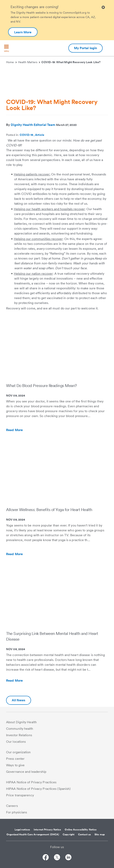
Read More (23, 430)
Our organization (18, 752)
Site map (100, 834)
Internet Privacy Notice (47, 830)
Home (11, 62)
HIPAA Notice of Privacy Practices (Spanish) (38, 789)
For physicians (17, 812)
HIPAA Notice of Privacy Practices (31, 782)
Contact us (84, 834)
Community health (20, 729)
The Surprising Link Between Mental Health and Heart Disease (52, 636)
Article (40, 135)
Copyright (69, 834)
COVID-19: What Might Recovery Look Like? (71, 62)
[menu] (6, 49)
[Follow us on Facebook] (46, 858)
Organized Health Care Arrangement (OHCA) (33, 834)
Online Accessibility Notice (81, 830)
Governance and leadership (26, 772)
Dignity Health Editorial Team (33, 125)
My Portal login (86, 48)
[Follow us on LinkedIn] (68, 858)
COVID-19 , (27, 135)
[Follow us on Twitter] (57, 858)
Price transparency (20, 795)
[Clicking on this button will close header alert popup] (103, 7)
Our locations (16, 742)
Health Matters (29, 62)
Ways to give (15, 765)
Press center (15, 759)
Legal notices (22, 830)
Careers (12, 806)
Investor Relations (19, 735)
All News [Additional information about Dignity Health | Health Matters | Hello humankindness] (19, 700)
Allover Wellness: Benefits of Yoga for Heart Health (49, 510)
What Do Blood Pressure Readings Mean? (41, 386)
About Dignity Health (21, 722)
